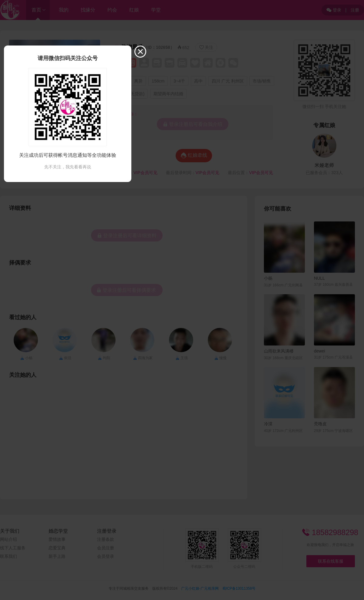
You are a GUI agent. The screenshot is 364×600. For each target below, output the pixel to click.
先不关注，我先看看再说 (68, 167)
